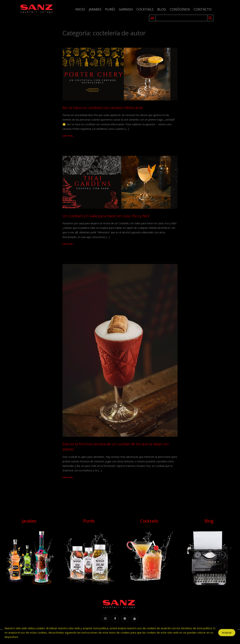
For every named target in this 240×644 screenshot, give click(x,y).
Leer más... (68, 136)
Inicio (80, 9)
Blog (162, 9)
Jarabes (95, 9)
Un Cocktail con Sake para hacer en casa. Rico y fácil (106, 216)
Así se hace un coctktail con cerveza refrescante (103, 108)
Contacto (203, 9)
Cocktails (145, 9)
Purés (110, 9)
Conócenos (180, 9)
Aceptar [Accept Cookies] (227, 634)
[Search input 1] (182, 18)
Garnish (126, 9)
